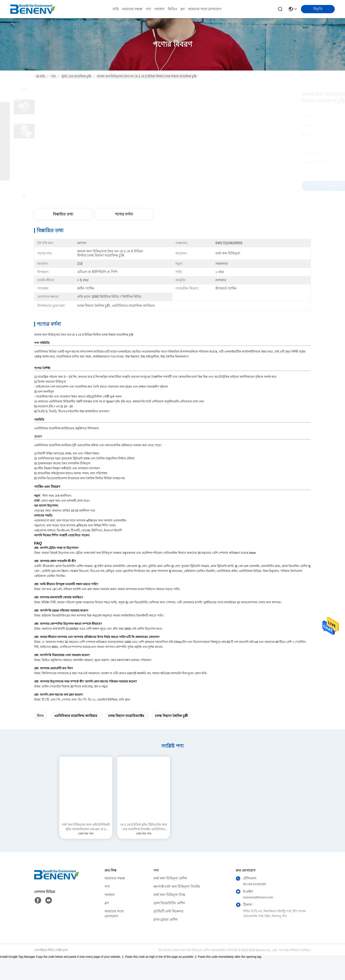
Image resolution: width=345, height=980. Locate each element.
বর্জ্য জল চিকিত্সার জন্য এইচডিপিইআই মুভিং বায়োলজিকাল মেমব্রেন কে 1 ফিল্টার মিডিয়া (86, 849)
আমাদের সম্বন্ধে (132, 9)
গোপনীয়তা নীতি (44, 972)
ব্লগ (183, 9)
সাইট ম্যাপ (62, 972)
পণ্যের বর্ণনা (124, 214)
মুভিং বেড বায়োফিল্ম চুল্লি (76, 76)
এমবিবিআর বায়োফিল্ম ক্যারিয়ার (76, 737)
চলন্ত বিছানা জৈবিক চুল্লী (171, 737)
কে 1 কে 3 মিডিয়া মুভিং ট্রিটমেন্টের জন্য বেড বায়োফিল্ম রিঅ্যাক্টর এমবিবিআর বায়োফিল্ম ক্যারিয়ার (144, 849)
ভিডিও (172, 9)
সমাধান (159, 9)
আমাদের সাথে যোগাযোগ (205, 9)
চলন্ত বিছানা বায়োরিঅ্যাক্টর (126, 737)
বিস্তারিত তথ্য (63, 214)
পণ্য (148, 9)
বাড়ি (116, 9)
